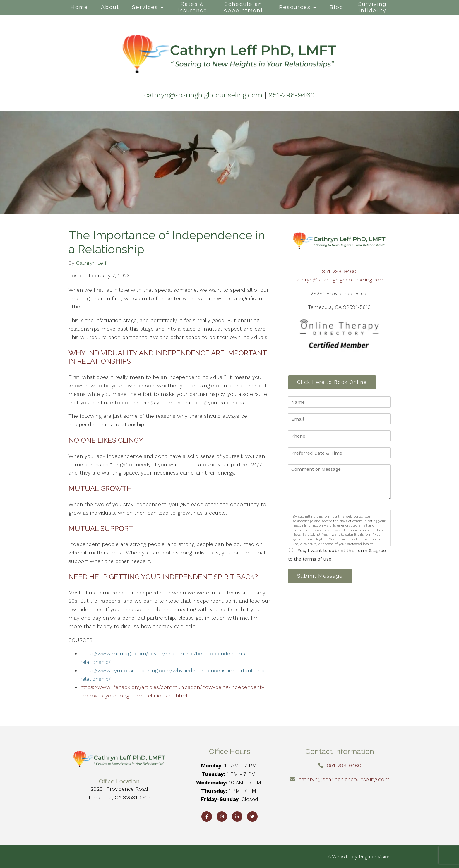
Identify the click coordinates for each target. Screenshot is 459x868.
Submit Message (322, 577)
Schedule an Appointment (243, 7)
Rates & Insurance (192, 7)
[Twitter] (252, 817)
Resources (295, 7)
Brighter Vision (375, 857)
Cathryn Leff (91, 263)
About (110, 7)
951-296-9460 (339, 271)
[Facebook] (207, 817)
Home (79, 7)
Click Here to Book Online (334, 383)
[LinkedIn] (237, 817)
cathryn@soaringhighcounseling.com (339, 280)
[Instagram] (222, 817)
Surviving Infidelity (372, 7)
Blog (336, 7)
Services (145, 7)
